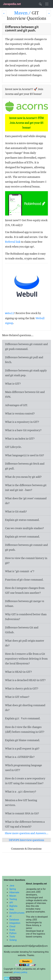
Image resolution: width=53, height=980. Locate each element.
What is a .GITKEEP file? (20, 757)
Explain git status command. (22, 520)
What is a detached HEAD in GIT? (25, 680)
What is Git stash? (16, 511)
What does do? (25, 643)
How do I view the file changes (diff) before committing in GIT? (25, 729)
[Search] (40, 4)
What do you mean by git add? (23, 477)
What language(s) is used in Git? (25, 455)
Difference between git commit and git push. (26, 547)
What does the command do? (26, 501)
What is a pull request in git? (22, 748)
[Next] (49, 13)
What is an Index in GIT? (20, 439)
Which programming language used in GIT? (24, 768)
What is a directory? (21, 792)
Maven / (23, 13)
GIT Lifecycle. (13, 447)
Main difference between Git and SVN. (25, 394)
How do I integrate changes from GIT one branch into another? (25, 590)
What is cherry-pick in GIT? (22, 688)
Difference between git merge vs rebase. (25, 603)
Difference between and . (26, 373)
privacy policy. (21, 972)
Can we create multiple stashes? (25, 528)
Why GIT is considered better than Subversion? (26, 617)
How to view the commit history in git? (26, 560)
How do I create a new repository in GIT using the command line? (25, 781)
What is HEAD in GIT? (19, 672)
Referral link (13, 242)
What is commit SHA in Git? (22, 813)
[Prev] (4, 13)
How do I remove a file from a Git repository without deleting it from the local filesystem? (26, 659)
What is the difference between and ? (26, 488)
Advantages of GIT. (16, 405)
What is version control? (20, 413)
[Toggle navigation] (47, 4)
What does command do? (25, 708)
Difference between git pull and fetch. (24, 360)
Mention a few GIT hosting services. (21, 803)
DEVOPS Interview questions (26, 840)
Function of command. (24, 580)
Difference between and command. (26, 346)
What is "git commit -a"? (20, 571)
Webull (10, 313)
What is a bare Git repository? (23, 430)
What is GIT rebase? (17, 697)
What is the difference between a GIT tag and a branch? (25, 824)
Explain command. (22, 537)
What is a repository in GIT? (22, 422)
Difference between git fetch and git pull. (25, 466)
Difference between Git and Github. (22, 630)
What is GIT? (13, 384)
